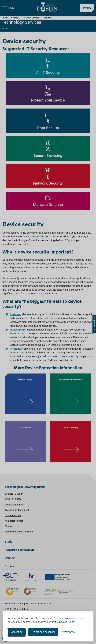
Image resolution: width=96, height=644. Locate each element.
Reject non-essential (43, 632)
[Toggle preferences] (69, 632)
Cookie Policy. (67, 622)
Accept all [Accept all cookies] (17, 632)
